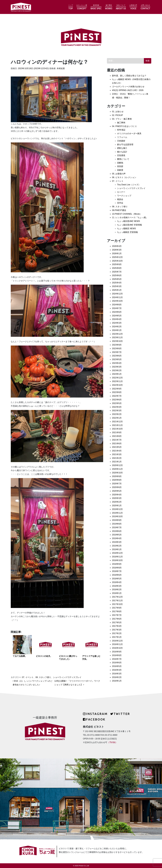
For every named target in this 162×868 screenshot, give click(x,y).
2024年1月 (117, 330)
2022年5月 (117, 403)
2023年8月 (117, 349)
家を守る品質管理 (125, 145)
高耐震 (120, 170)
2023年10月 (117, 341)
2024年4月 (117, 319)
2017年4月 (117, 626)
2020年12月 (117, 465)
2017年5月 (117, 622)
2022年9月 (117, 389)
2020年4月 (117, 495)
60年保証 (121, 130)
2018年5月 (117, 579)
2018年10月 (117, 560)
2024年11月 (117, 297)
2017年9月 (117, 608)
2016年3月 (117, 674)
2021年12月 (117, 422)
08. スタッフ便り (43, 677)
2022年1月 (117, 418)
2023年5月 (117, 359)
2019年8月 (117, 524)
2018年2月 (117, 590)
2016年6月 (117, 663)
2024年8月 (117, 305)
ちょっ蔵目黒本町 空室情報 (129, 225)
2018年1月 (117, 593)
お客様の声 (133, 7)
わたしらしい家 (82, 7)
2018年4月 (117, 582)
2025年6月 (117, 275)
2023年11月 (117, 337)
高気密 (120, 166)
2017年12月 (117, 597)
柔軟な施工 (122, 148)
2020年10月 (117, 473)
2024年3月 (117, 323)
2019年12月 (117, 509)
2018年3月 (117, 586)
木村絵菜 (60, 68)
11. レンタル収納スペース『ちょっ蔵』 (130, 217)
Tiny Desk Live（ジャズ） (129, 185)
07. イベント (28, 677)
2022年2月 (117, 414)
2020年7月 (117, 484)
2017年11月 (117, 601)
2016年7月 (117, 659)
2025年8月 (117, 268)
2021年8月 (117, 436)
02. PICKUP (117, 115)
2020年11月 (117, 469)
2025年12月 (117, 257)
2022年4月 (117, 407)
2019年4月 (117, 538)
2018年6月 (117, 575)
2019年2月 (117, 546)
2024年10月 (117, 301)
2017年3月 (117, 630)
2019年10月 (117, 516)
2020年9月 (117, 476)
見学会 (120, 203)
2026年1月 (117, 253)
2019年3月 (117, 542)
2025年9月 (117, 264)
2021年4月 (117, 451)
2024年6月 (117, 312)
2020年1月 (117, 506)
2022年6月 (117, 400)
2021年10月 (117, 429)
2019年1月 (117, 549)
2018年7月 (117, 571)
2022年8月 (117, 392)
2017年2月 (117, 633)
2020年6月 (117, 487)
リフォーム (122, 137)
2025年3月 (117, 286)
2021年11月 (117, 425)
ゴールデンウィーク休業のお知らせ (128, 87)
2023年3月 (117, 367)
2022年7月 (117, 396)
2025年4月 (117, 283)
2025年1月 (117, 290)
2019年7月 (117, 527)
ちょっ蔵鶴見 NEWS (126, 229)
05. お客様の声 (119, 174)
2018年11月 (117, 557)
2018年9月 (117, 564)
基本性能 (96, 7)
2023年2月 (117, 370)
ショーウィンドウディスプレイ (67, 677)
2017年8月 (117, 611)
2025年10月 (117, 261)
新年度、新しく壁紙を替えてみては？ (129, 76)
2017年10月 (117, 604)
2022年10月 (117, 385)
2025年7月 (117, 272)
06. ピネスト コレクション (124, 177)
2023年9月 (117, 345)
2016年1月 (117, 681)
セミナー (121, 192)
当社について (121, 7)
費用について (123, 159)
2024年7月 (117, 308)
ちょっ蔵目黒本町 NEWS (128, 221)
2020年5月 (117, 491)
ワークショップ (124, 196)
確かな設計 (122, 152)
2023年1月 (117, 374)
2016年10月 (117, 648)
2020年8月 (117, 480)
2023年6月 (117, 356)
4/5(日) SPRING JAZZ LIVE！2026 (128, 90)
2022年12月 (117, 378)
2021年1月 (117, 462)
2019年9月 (117, 520)
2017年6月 (117, 619)
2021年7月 (117, 440)
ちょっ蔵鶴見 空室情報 (127, 232)
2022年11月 (117, 381)
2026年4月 (117, 246)
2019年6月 (117, 531)
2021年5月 (117, 447)
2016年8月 (117, 655)
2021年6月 (117, 444)
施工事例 (109, 7)
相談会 (120, 199)
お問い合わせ (145, 7)
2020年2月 (117, 502)
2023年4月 (117, 363)
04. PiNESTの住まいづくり (124, 126)
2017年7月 (117, 615)
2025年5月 (117, 279)
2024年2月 (117, 327)
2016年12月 (117, 641)
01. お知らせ (118, 112)
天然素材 (121, 141)
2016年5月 (117, 666)
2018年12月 (117, 553)
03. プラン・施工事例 (122, 119)
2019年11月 (117, 513)
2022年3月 (117, 411)
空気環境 (121, 155)
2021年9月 (117, 432)
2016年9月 (117, 652)
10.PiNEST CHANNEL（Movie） (127, 214)
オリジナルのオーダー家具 (129, 134)
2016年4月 (117, 670)
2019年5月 (117, 535)
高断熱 (120, 163)
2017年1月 (117, 637)
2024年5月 (117, 316)
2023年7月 (117, 352)
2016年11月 (117, 644)
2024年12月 (117, 294)
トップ (71, 7)
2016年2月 (117, 677)
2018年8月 (117, 568)
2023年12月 (117, 334)
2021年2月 (117, 458)
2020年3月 (117, 498)
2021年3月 (117, 454)
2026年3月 (117, 250)
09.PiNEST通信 (119, 210)
